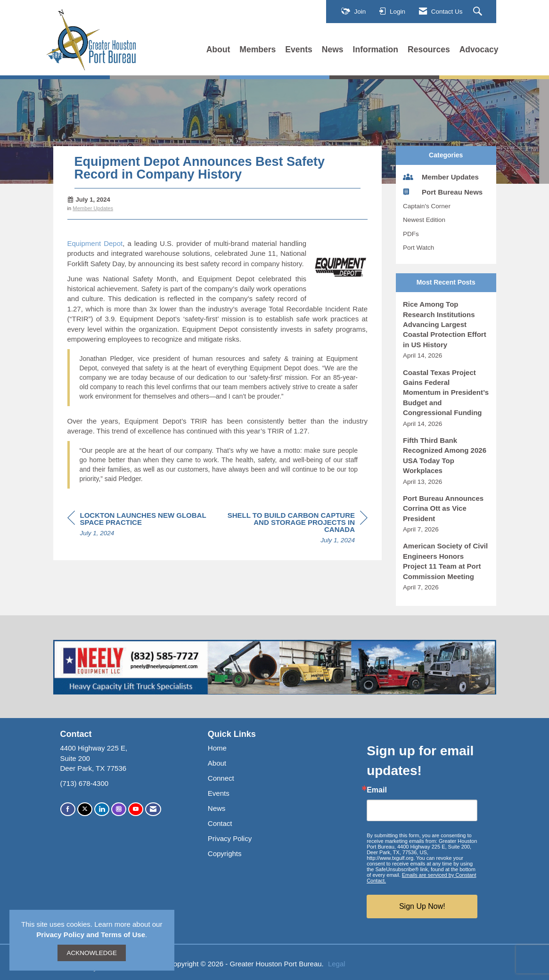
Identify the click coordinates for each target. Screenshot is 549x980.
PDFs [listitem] (411, 234)
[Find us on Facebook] (68, 809)
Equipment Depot (95, 243)
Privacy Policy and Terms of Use (91, 935)
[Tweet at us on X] (85, 809)
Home (217, 748)
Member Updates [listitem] (441, 177)
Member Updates (93, 208)
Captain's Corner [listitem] (427, 206)
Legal (337, 964)
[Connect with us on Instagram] (119, 809)
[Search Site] (479, 12)
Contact (220, 823)
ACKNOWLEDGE (92, 953)
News (333, 49)
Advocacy (479, 49)
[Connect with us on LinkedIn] (102, 809)
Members (258, 49)
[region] (297, 529)
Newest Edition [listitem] (424, 220)
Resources (429, 49)
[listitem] (446, 330)
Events (299, 49)
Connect (221, 778)
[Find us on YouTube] (136, 809)
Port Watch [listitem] (418, 248)
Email (377, 790)
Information (376, 49)
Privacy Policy (230, 838)
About (218, 49)
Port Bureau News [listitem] (443, 192)
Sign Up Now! (422, 906)
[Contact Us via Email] (153, 809)
